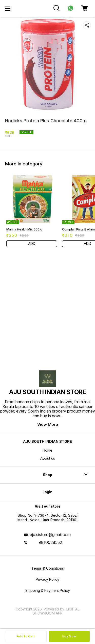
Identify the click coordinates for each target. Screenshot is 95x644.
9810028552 (50, 542)
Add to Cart (26, 636)
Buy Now (69, 636)
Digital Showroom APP (56, 611)
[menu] (8, 9)
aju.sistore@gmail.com (50, 535)
